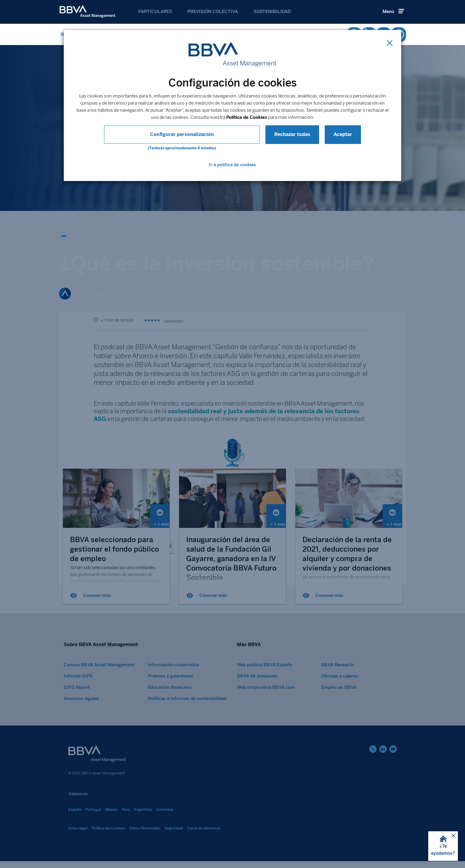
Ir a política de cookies (232, 165)
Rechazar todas (255, 134)
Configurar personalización (182, 134)
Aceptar (306, 134)
